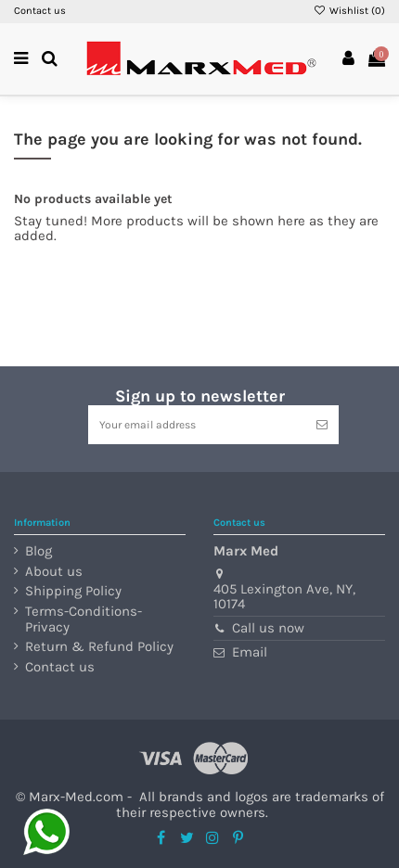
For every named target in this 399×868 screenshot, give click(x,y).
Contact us (40, 11)
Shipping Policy (73, 591)
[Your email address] (197, 425)
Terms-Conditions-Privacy (84, 619)
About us (54, 572)
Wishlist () (349, 11)
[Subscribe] (322, 425)
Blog (39, 551)
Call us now (268, 628)
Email (250, 652)
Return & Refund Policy (99, 647)
